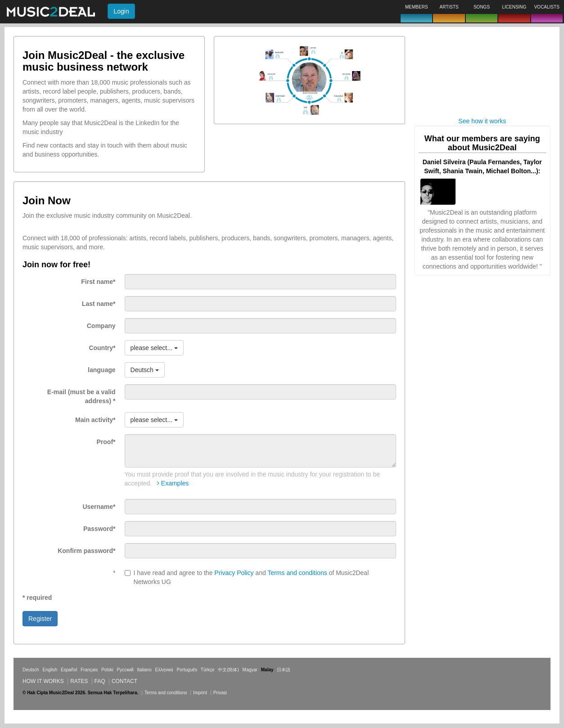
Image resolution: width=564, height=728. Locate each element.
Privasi (220, 693)
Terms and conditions (297, 573)
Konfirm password (86, 551)
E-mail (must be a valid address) (81, 396)
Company (101, 326)
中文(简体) (228, 670)
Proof (106, 442)
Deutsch (31, 670)
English (50, 670)
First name (98, 282)
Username (99, 507)
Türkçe (208, 670)
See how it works (482, 121)
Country (102, 348)
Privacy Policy (234, 573)
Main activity (95, 420)
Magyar (250, 670)
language (102, 370)
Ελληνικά (164, 670)
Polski (107, 670)
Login (121, 11)
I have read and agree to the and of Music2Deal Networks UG (247, 577)
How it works (43, 681)
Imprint (200, 693)
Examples (173, 483)
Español (69, 670)
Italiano (144, 670)
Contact (124, 681)
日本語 (284, 670)
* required (37, 598)
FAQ (100, 681)
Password (99, 529)
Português (187, 670)
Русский (125, 670)
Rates (79, 681)
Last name (99, 304)
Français (89, 670)
